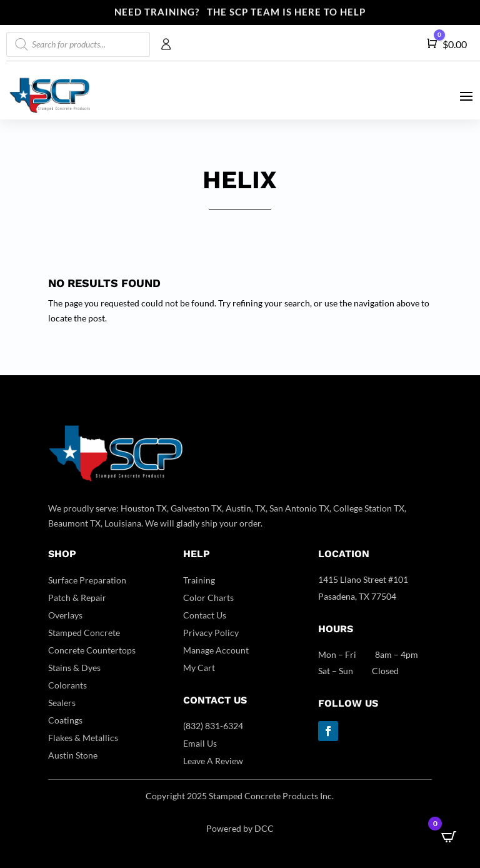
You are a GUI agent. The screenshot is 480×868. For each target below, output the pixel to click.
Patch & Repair (77, 598)
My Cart (199, 668)
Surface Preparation (87, 580)
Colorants (67, 685)
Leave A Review (213, 761)
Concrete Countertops (92, 650)
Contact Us (205, 615)
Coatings (65, 720)
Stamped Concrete (84, 633)
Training (199, 580)
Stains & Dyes (74, 668)
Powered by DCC (240, 828)
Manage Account (216, 650)
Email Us (200, 743)
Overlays (65, 615)
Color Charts (208, 598)
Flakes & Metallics (83, 738)
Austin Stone (73, 755)
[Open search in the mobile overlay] (78, 44)
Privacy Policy (211, 633)
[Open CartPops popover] (449, 837)
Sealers (62, 703)
